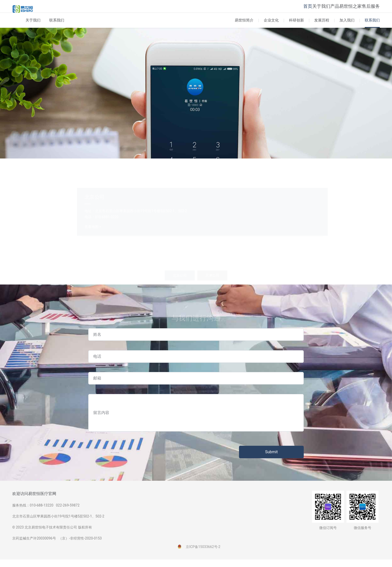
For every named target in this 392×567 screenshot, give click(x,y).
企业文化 (271, 28)
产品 (320, 10)
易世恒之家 (342, 10)
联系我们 (57, 28)
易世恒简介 (244, 28)
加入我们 (347, 28)
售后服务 (368, 10)
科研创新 (296, 28)
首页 (280, 10)
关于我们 (300, 10)
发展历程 (322, 28)
